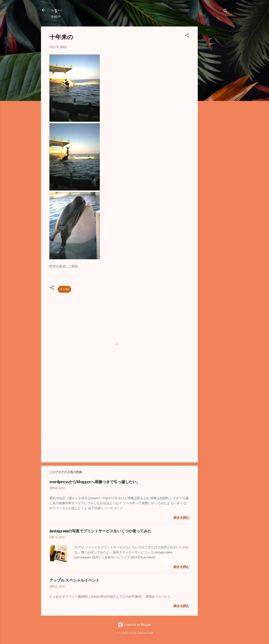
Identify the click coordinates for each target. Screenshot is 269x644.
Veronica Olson (146, 633)
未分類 (64, 289)
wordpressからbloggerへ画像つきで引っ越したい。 (95, 482)
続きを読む (181, 518)
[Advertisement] (215, 90)
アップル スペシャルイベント (74, 580)
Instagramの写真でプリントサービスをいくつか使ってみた (100, 531)
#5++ (57, 10)
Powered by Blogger (135, 625)
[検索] (225, 11)
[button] (187, 36)
